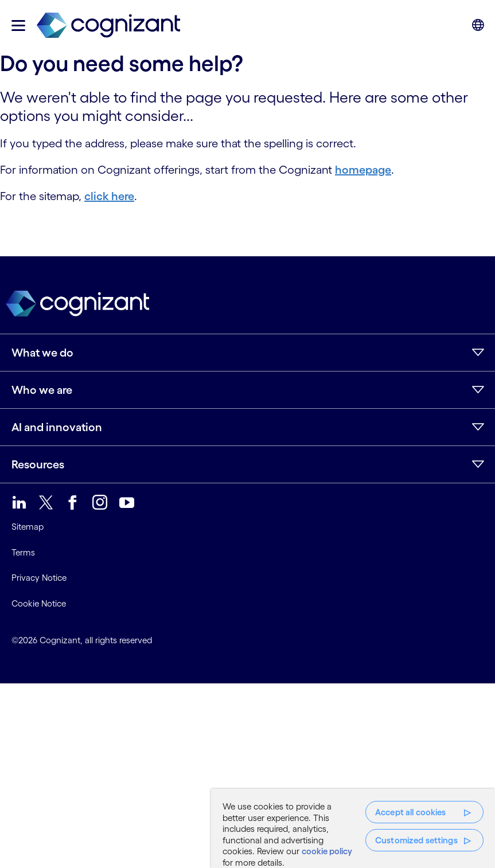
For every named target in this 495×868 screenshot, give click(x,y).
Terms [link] (23, 552)
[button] (18, 26)
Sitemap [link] (28, 527)
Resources (38, 464)
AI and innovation (57, 427)
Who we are (42, 390)
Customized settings (416, 840)
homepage (363, 170)
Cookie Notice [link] (39, 603)
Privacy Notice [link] (39, 578)
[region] (353, 828)
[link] (108, 26)
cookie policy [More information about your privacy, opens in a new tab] (327, 851)
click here (109, 196)
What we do (42, 353)
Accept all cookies (411, 812)
